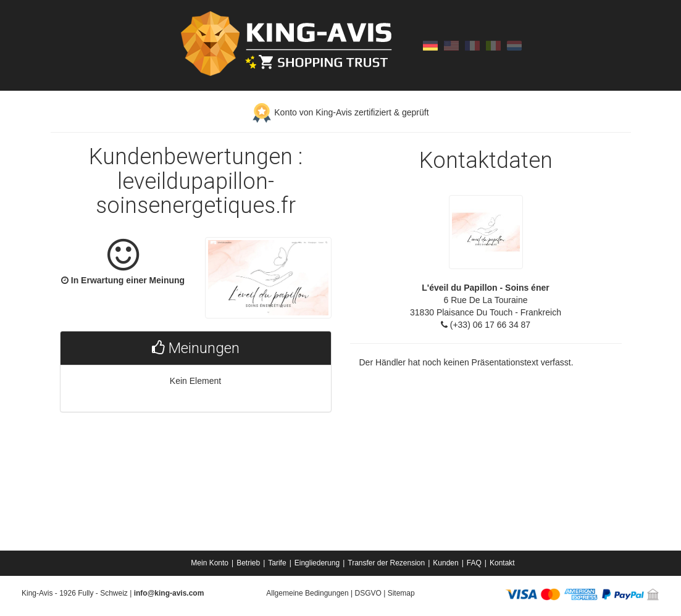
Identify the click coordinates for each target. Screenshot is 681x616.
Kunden (445, 563)
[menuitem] (211, 563)
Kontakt (502, 563)
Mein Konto (210, 563)
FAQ (474, 563)
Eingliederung (317, 563)
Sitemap (401, 593)
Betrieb (248, 563)
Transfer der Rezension (386, 563)
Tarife (277, 563)
